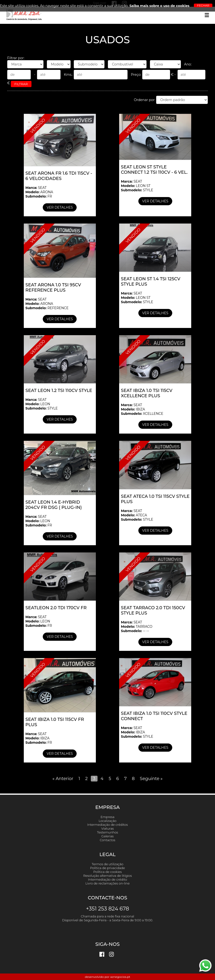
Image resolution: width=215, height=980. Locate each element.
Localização (107, 821)
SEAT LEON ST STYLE (137, 186)
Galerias (107, 836)
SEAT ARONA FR (39, 192)
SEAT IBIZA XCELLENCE (142, 409)
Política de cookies (107, 872)
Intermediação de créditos (107, 825)
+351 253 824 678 (108, 909)
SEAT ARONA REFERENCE (47, 304)
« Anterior (63, 779)
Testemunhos (108, 832)
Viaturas (108, 828)
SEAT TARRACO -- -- (137, 627)
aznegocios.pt (120, 977)
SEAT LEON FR (39, 521)
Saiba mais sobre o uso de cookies (160, 6)
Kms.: (97, 75)
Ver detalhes (60, 207)
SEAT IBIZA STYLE (137, 732)
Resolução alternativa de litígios (107, 876)
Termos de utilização (108, 864)
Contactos (107, 840)
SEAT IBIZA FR (39, 738)
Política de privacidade (107, 868)
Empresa (108, 817)
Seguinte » (151, 779)
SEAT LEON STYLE (42, 404)
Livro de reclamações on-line (108, 883)
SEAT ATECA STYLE (137, 515)
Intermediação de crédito (107, 879)
